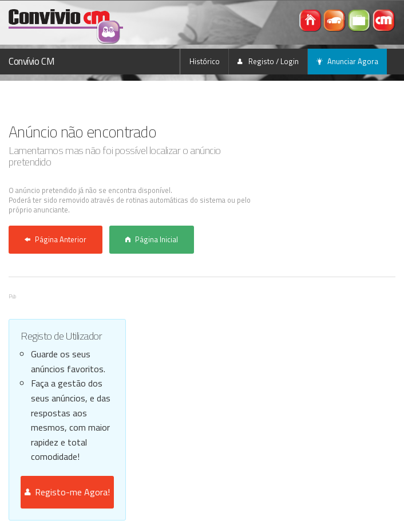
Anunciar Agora (347, 61)
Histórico (205, 61)
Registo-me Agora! (67, 492)
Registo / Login (268, 61)
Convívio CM (31, 61)
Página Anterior (56, 239)
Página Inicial (152, 239)
